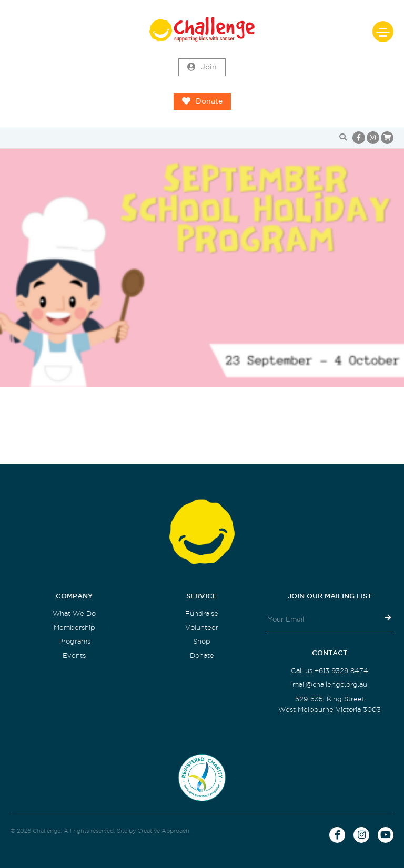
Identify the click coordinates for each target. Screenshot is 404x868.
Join (202, 67)
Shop (202, 641)
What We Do (74, 613)
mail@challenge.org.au (330, 684)
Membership (74, 628)
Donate (202, 101)
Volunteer (202, 628)
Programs (74, 641)
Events (74, 655)
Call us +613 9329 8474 (330, 671)
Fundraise (202, 613)
